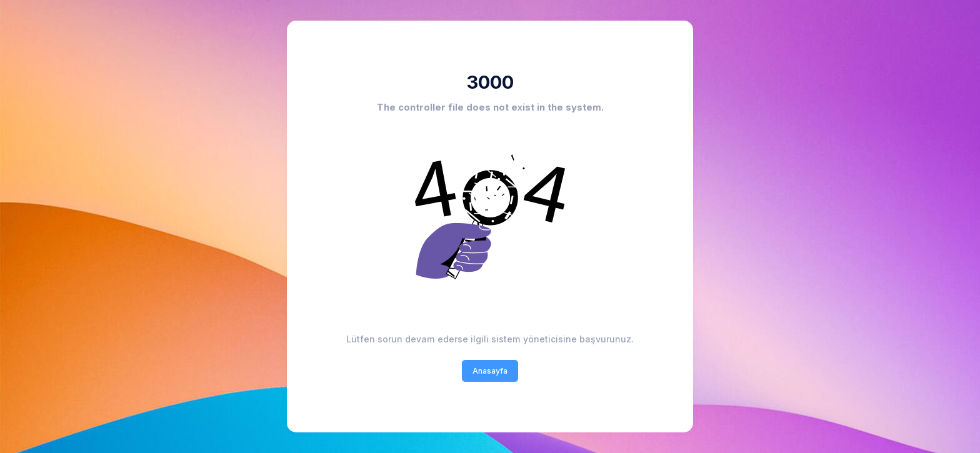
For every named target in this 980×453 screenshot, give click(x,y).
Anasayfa (490, 371)
